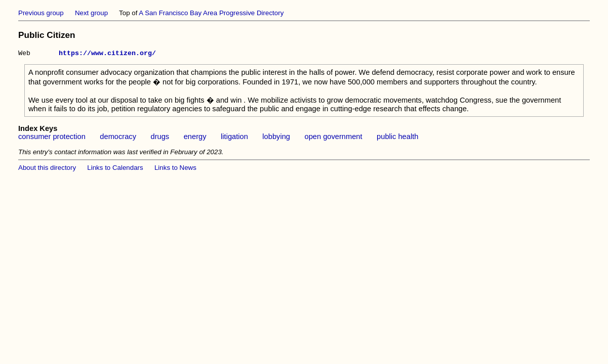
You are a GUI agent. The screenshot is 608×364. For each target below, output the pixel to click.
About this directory (47, 169)
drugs (160, 138)
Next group (91, 13)
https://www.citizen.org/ (107, 54)
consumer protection (52, 138)
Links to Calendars (115, 169)
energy (195, 138)
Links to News (175, 169)
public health (397, 138)
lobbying (276, 138)
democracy (118, 138)
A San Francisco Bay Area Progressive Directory (211, 13)
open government (333, 138)
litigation (234, 138)
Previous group (41, 13)
